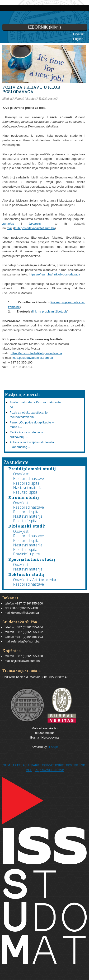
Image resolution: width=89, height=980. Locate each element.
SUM (7, 765)
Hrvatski (79, 34)
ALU (26, 765)
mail (9, 228)
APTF (16, 765)
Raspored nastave (28, 478)
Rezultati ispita (25, 492)
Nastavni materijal (28, 488)
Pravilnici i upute (26, 554)
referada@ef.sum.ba (25, 641)
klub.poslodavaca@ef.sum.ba (35, 228)
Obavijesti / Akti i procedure (36, 580)
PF (37, 770)
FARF (35, 765)
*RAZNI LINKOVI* (52, 770)
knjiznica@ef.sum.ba (25, 661)
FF (76, 765)
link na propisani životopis (50, 311)
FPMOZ (47, 765)
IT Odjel (53, 747)
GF (83, 765)
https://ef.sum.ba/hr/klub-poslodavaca (54, 274)
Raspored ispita (26, 483)
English (78, 39)
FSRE (59, 765)
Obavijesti (21, 474)
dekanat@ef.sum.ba (25, 613)
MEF (29, 770)
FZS (69, 765)
